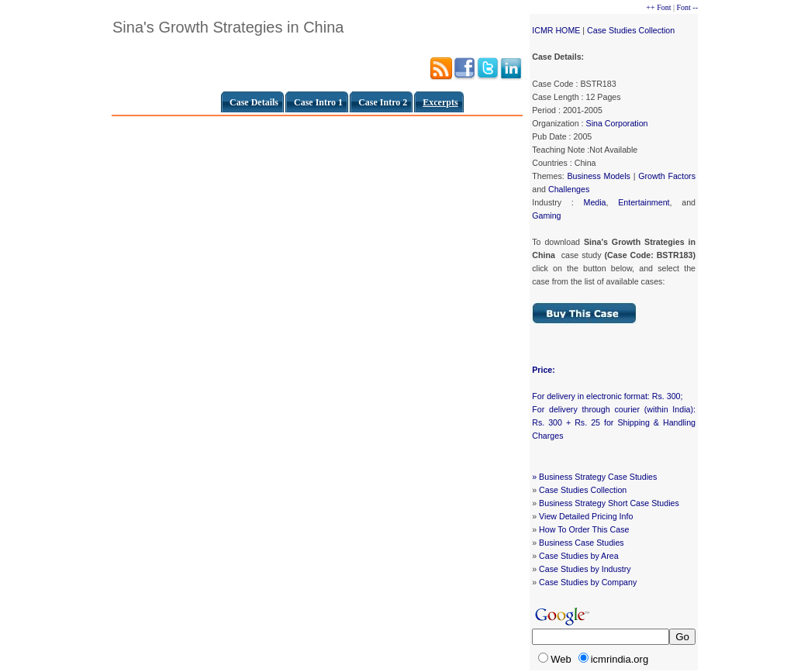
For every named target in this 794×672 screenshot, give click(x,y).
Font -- (688, 7)
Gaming (546, 215)
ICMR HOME (556, 30)
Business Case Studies (582, 543)
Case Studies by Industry (585, 569)
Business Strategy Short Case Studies (609, 503)
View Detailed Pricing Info (586, 516)
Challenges (569, 189)
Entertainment (644, 202)
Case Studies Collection (631, 30)
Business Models (598, 176)
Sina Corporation (617, 123)
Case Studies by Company (588, 582)
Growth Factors (667, 176)
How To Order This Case (584, 529)
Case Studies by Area (578, 556)
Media (595, 202)
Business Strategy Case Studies (598, 477)
